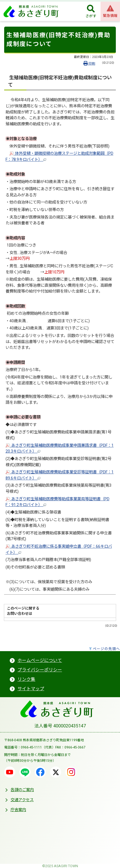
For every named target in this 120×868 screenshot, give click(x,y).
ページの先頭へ (106, 649)
